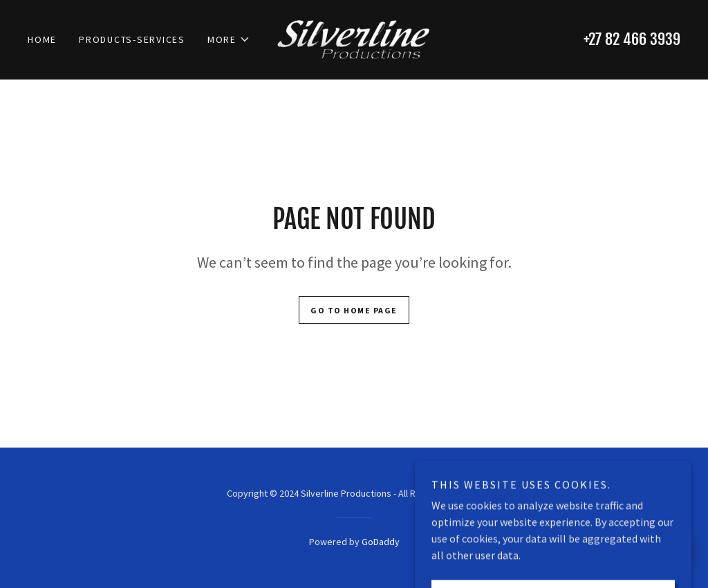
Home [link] (42, 39)
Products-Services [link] (132, 39)
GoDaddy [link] (381, 542)
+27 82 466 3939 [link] (632, 39)
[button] (229, 39)
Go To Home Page (354, 310)
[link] (354, 38)
